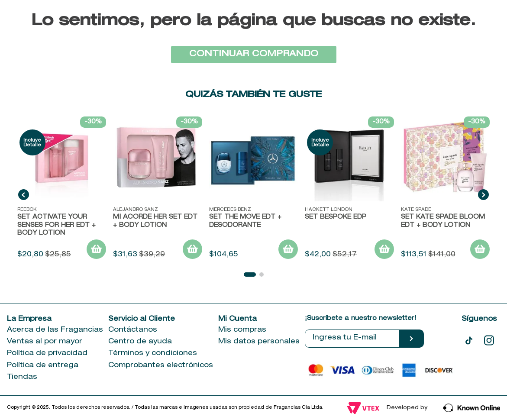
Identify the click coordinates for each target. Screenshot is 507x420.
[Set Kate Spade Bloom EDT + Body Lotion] (445, 189)
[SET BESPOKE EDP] (349, 189)
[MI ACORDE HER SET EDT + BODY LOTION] (157, 189)
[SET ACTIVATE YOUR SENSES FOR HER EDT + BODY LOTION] (62, 189)
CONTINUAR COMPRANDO (254, 55)
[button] (250, 275)
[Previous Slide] (24, 195)
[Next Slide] (483, 195)
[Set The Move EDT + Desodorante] (253, 189)
